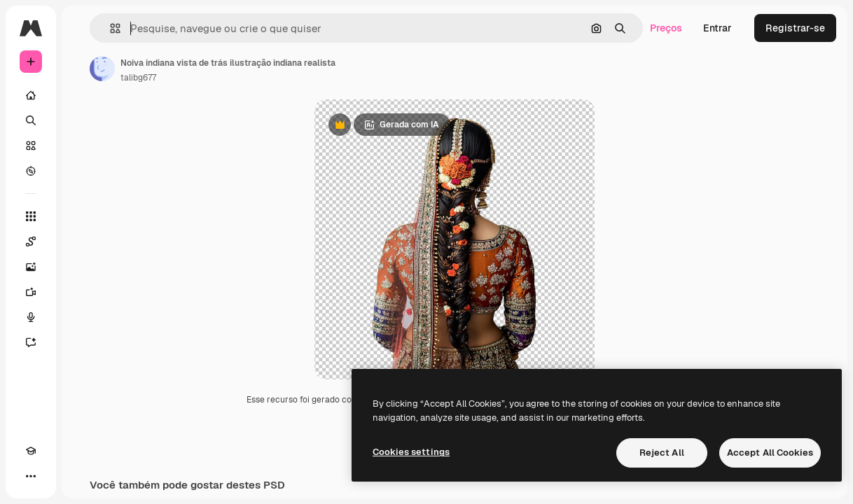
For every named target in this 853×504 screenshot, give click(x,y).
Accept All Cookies (770, 453)
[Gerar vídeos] (31, 292)
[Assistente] (31, 342)
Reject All (662, 453)
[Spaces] (31, 241)
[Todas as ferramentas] (31, 216)
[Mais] (31, 476)
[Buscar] (31, 120)
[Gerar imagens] (31, 267)
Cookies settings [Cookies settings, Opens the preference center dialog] (411, 452)
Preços (666, 28)
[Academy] (31, 451)
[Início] (31, 95)
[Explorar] (31, 171)
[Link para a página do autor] (102, 69)
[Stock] (31, 146)
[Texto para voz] (31, 317)
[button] (110, 28)
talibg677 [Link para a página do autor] (138, 78)
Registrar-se (795, 28)
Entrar (717, 28)
